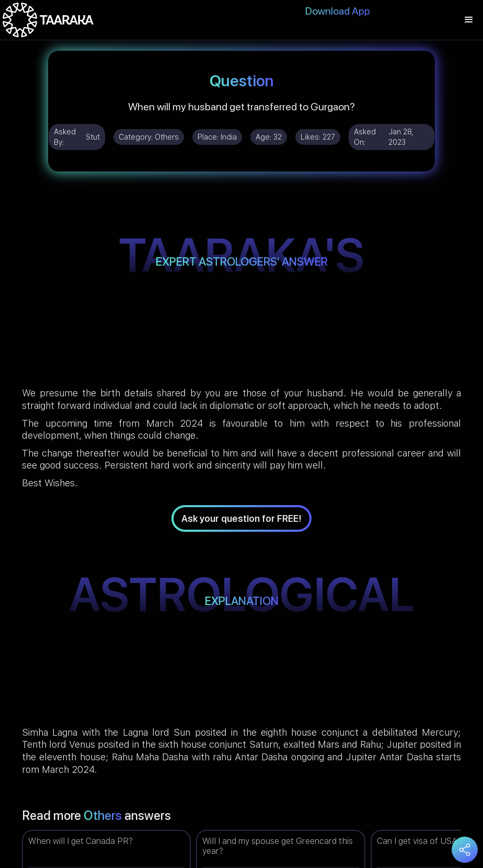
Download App (338, 11)
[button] (469, 20)
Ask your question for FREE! (241, 518)
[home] (48, 20)
